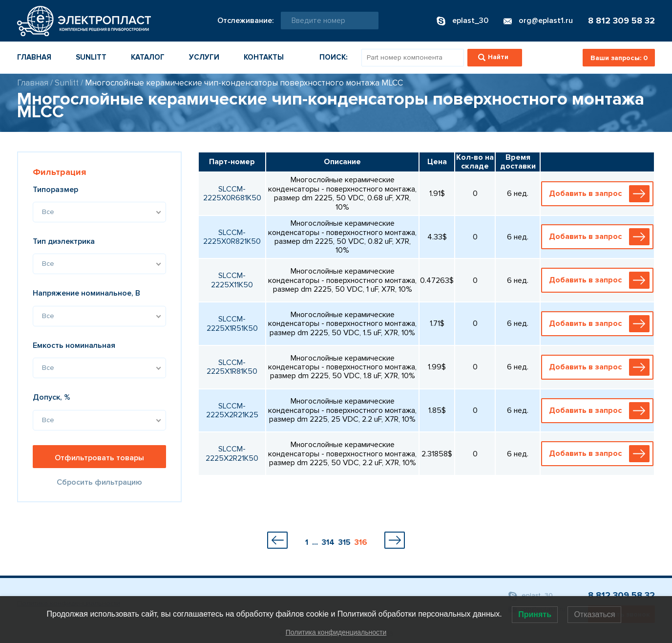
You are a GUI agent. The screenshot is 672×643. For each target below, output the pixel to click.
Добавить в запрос (599, 194)
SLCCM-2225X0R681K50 (232, 193)
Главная (34, 57)
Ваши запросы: (619, 58)
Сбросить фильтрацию (99, 482)
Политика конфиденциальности (336, 632)
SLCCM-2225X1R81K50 (232, 367)
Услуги (204, 57)
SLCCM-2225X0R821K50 (232, 237)
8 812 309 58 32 (621, 21)
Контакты (264, 57)
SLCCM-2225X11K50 (232, 280)
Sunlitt (91, 57)
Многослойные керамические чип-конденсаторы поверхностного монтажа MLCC (244, 83)
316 (361, 542)
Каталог (148, 57)
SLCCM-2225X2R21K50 (232, 453)
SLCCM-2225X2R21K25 (232, 410)
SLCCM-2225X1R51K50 (232, 323)
